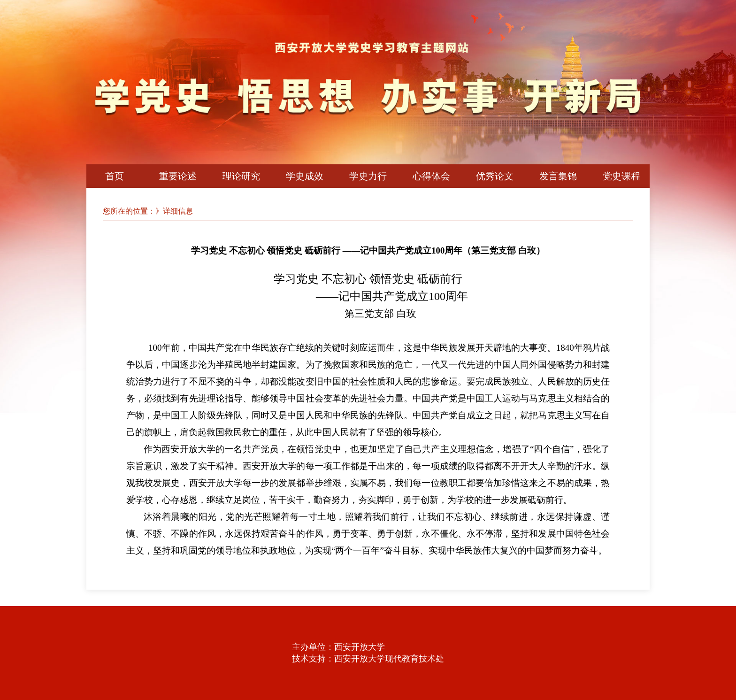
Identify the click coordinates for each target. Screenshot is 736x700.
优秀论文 (495, 176)
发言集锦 (558, 176)
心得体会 (431, 176)
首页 (115, 176)
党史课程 (621, 176)
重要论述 (178, 176)
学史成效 (305, 176)
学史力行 (368, 176)
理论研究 (241, 176)
